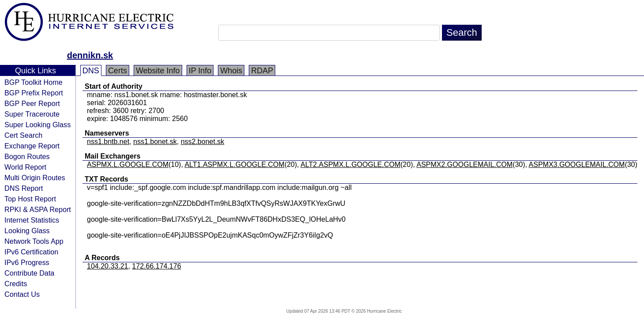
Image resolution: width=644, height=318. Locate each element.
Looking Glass (27, 231)
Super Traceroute (32, 114)
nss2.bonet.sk (203, 142)
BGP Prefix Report (34, 93)
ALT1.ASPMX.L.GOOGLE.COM (234, 165)
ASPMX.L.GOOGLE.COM (128, 165)
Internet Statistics (32, 220)
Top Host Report (30, 199)
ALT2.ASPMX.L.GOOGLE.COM (350, 165)
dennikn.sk (90, 55)
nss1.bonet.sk (155, 142)
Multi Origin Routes (35, 178)
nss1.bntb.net (108, 142)
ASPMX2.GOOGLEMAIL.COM (464, 165)
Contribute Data (29, 273)
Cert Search (23, 135)
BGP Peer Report (32, 103)
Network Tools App (34, 241)
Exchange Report (32, 146)
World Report (25, 167)
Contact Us (22, 294)
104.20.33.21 (107, 266)
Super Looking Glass (37, 125)
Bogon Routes (27, 156)
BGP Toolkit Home (34, 82)
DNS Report (24, 188)
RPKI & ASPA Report (38, 209)
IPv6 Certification (31, 252)
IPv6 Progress (27, 262)
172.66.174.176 (156, 266)
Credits (16, 284)
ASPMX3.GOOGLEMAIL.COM (577, 165)
